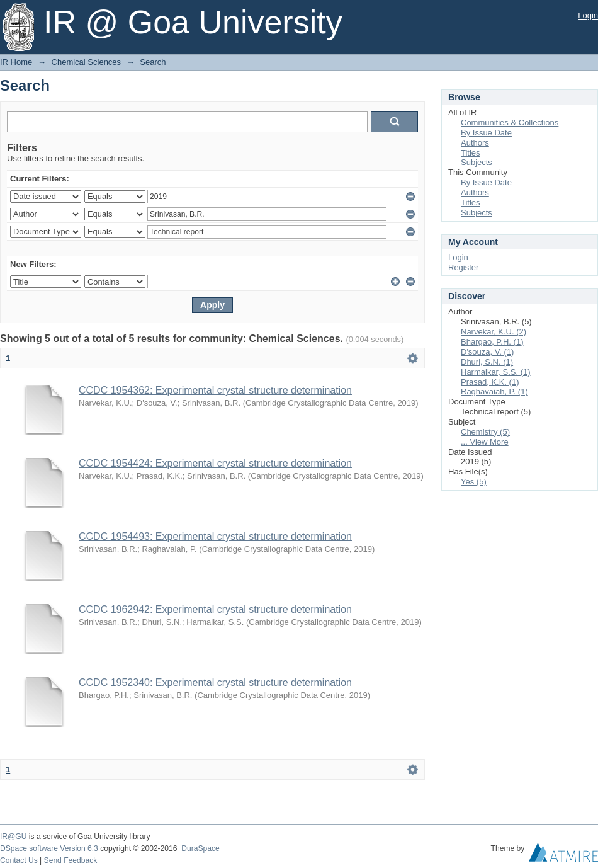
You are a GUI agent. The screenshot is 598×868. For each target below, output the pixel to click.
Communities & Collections (510, 123)
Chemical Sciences (87, 62)
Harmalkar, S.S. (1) (496, 372)
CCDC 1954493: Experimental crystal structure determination (215, 536)
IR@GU (14, 837)
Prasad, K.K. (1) (490, 382)
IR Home (16, 62)
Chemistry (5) (485, 432)
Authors (475, 143)
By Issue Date (486, 133)
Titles (471, 153)
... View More (485, 442)
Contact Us (19, 860)
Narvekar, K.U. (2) (494, 332)
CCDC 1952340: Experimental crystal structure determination (215, 682)
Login (588, 15)
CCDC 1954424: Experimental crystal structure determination (215, 463)
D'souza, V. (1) (487, 352)
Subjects (477, 162)
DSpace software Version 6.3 (50, 848)
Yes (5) (474, 482)
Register (463, 267)
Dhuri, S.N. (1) (487, 362)
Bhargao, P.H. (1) (492, 342)
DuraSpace (200, 848)
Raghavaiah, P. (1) (494, 391)
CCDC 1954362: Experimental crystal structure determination (215, 390)
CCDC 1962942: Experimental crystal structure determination (215, 609)
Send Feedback (71, 860)
